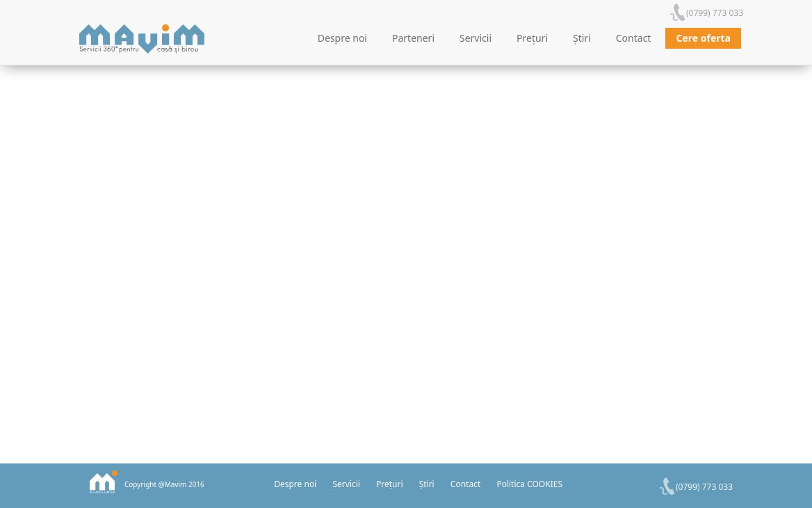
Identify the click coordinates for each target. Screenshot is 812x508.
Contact (634, 38)
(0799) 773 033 (715, 13)
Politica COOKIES (529, 484)
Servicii (476, 38)
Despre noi (342, 38)
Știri (582, 38)
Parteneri (413, 38)
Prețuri (532, 38)
